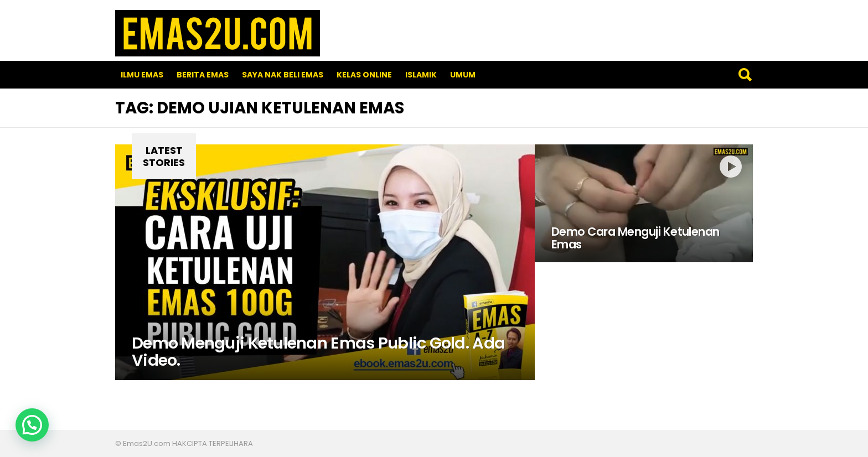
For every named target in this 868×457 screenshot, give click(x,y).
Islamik (421, 75)
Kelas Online (364, 75)
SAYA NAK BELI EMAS (283, 75)
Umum (463, 75)
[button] (32, 425)
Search (745, 75)
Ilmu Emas (142, 75)
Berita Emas (203, 75)
